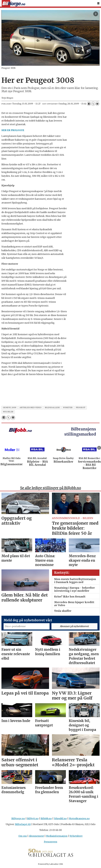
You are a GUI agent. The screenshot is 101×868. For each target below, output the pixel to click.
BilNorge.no (18, 819)
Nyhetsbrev (76, 836)
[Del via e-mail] (97, 104)
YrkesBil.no (60, 819)
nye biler (8, 412)
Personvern (51, 842)
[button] (99, 448)
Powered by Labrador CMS (50, 864)
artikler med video (31, 408)
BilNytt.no (33, 819)
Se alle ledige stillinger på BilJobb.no (51, 488)
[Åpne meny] (98, 3)
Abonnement (36, 836)
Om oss (23, 836)
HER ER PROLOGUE (13, 130)
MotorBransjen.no (79, 819)
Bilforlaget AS (23, 824)
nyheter (68, 408)
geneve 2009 (10, 408)
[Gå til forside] (13, 3)
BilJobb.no (46, 819)
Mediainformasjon (57, 836)
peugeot (81, 408)
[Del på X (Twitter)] (93, 104)
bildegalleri (52, 408)
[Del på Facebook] (89, 104)
